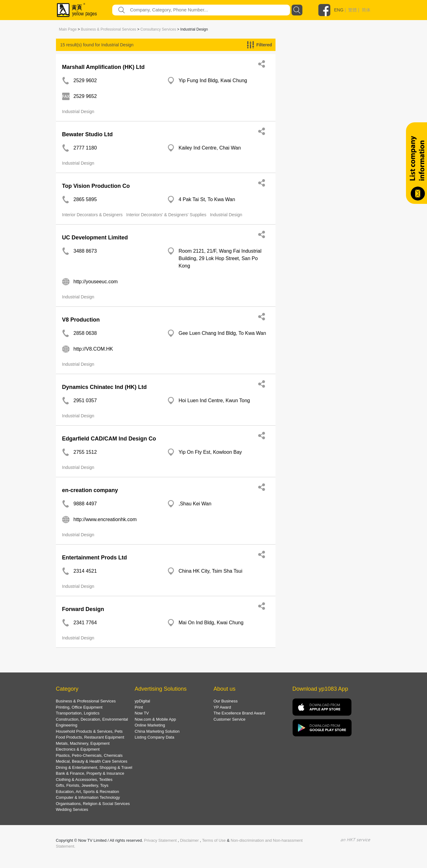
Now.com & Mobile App (156, 719)
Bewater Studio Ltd (88, 134)
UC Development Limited (95, 238)
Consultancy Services (158, 29)
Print (139, 707)
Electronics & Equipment (78, 749)
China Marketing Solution (157, 731)
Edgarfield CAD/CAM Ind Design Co (109, 439)
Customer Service (230, 719)
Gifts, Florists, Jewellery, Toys (82, 785)
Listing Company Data (155, 737)
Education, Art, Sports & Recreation (88, 792)
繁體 (352, 10)
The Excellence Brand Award (239, 713)
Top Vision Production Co (96, 186)
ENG (339, 10)
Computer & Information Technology (88, 797)
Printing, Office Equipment (79, 707)
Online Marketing (150, 725)
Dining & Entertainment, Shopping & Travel (94, 767)
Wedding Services (72, 809)
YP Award (222, 707)
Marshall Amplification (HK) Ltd (103, 67)
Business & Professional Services (109, 29)
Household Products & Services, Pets (89, 731)
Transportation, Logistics (78, 713)
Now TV (142, 713)
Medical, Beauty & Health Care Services (92, 761)
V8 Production (81, 320)
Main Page (68, 29)
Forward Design (83, 609)
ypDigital (143, 701)
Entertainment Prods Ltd (95, 558)
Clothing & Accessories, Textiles (84, 780)
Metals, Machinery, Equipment (83, 743)
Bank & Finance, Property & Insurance (90, 773)
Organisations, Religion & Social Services (93, 804)
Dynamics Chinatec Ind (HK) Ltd (105, 387)
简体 (366, 10)
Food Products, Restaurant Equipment (90, 737)
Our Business (226, 701)
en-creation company (90, 490)
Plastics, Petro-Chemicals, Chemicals (89, 755)
